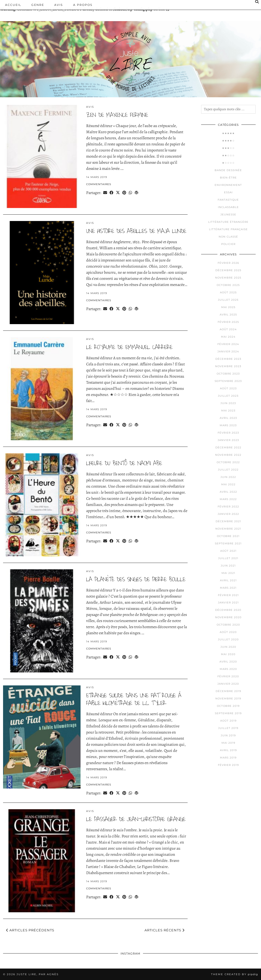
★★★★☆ (228, 141)
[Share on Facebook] (112, 193)
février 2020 (228, 676)
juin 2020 (228, 647)
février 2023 (228, 433)
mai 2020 (228, 654)
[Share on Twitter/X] (118, 193)
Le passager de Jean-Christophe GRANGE (136, 819)
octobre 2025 (228, 285)
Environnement (228, 185)
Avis (59, 5)
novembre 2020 (228, 617)
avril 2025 (228, 315)
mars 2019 (228, 758)
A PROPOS (83, 5)
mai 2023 (228, 411)
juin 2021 (228, 566)
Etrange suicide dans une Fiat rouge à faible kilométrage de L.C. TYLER (134, 699)
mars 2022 (228, 499)
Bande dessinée (228, 170)
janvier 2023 (228, 440)
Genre (38, 5)
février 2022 (228, 507)
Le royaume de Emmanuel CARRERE (129, 347)
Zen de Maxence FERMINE (117, 115)
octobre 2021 (228, 536)
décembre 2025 (228, 270)
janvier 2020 (228, 684)
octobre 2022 (228, 462)
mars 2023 (228, 425)
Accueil (13, 5)
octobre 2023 (228, 374)
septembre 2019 (228, 713)
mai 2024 (228, 337)
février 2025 (228, 322)
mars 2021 (228, 588)
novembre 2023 (228, 366)
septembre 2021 (228, 543)
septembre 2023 (228, 381)
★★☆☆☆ (228, 155)
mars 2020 (228, 669)
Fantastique (228, 200)
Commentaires (99, 184)
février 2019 (228, 765)
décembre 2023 (228, 359)
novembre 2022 (228, 455)
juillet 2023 (228, 396)
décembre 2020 (228, 610)
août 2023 (228, 388)
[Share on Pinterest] (124, 193)
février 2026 (228, 263)
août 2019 (228, 721)
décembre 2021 (228, 521)
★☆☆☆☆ (228, 163)
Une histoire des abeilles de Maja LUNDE (136, 231)
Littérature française (228, 229)
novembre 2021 (228, 529)
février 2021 (228, 595)
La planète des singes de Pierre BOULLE (136, 579)
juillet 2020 (228, 639)
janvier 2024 (228, 351)
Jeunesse (228, 215)
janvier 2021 (228, 603)
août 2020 (228, 632)
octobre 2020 (228, 625)
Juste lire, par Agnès (38, 974)
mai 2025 (228, 307)
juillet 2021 (228, 558)
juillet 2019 (228, 728)
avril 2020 (228, 662)
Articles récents (165, 930)
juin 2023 (228, 403)
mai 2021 (228, 573)
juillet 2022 (228, 470)
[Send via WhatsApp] (130, 193)
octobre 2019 (228, 706)
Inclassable (228, 207)
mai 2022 (228, 484)
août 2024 (228, 329)
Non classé (228, 237)
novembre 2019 (228, 699)
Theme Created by (234, 974)
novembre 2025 (228, 278)
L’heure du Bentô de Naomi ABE (124, 463)
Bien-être (228, 178)
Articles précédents (30, 930)
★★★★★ (228, 133)
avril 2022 (228, 492)
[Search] (257, 2)
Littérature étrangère (228, 222)
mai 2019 (228, 743)
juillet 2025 (228, 300)
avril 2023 (228, 418)
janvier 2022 (228, 514)
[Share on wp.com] (136, 193)
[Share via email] (105, 193)
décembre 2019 (228, 691)
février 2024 (228, 344)
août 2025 (228, 292)
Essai (228, 192)
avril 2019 (228, 750)
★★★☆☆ (228, 148)
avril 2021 (228, 580)
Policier (228, 244)
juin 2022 (228, 477)
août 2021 (228, 551)
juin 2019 (228, 735)
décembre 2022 (228, 447)
